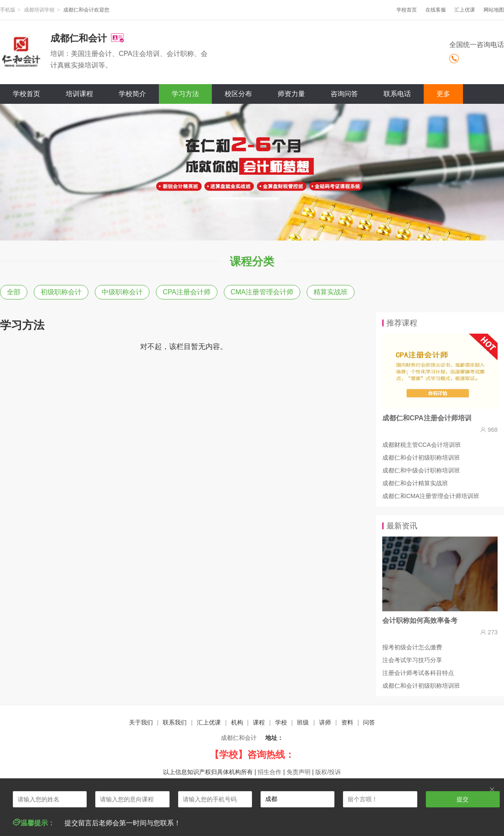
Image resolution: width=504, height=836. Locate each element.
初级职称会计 (61, 292)
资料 (347, 722)
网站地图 (494, 10)
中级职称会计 (122, 292)
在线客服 (436, 10)
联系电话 (397, 94)
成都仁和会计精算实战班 (415, 483)
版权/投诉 (328, 772)
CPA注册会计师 (187, 292)
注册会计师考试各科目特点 (418, 673)
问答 (369, 722)
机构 (237, 722)
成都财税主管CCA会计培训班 (422, 445)
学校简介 (132, 94)
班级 (303, 722)
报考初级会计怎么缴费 (412, 647)
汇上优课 (465, 10)
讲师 (325, 722)
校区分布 (238, 94)
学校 (281, 722)
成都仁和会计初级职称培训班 (421, 458)
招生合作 (270, 772)
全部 (14, 292)
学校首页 (407, 10)
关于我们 (141, 722)
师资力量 (291, 94)
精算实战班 (331, 292)
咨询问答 (344, 94)
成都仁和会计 (239, 738)
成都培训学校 (39, 10)
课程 (259, 722)
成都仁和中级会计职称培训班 (421, 470)
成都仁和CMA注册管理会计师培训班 (431, 496)
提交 (463, 799)
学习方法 (185, 94)
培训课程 (79, 94)
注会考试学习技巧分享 (412, 660)
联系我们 (175, 722)
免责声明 (299, 772)
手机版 (8, 10)
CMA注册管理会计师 (262, 292)
